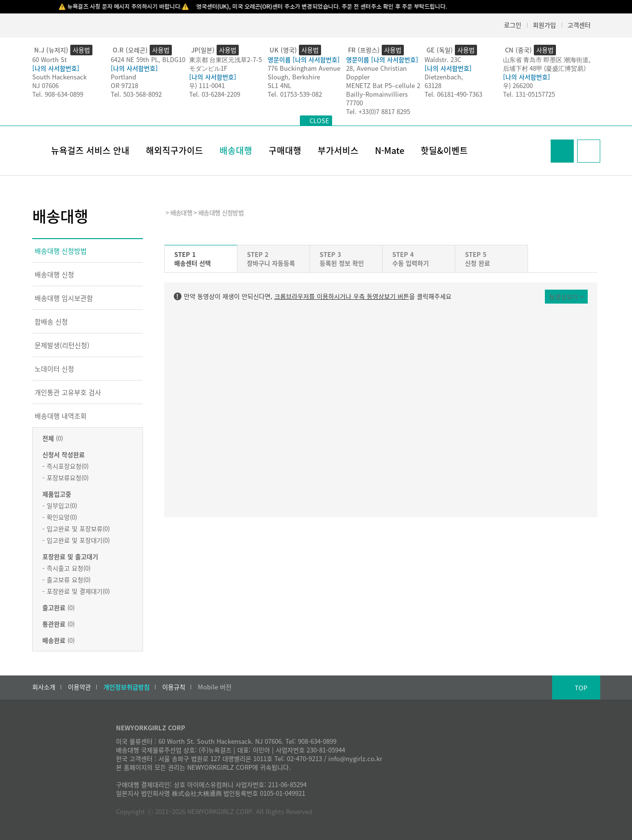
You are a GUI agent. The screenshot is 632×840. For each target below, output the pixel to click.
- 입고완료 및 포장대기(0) (76, 540)
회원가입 (544, 25)
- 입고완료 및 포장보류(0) (76, 528)
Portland (123, 77)
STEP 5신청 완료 (477, 259)
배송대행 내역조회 (61, 416)
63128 (433, 85)
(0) (53, 438)
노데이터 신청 (54, 369)
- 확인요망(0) (60, 517)
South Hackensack (59, 77)
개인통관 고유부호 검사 (68, 392)
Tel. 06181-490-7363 (453, 94)
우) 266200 (518, 85)
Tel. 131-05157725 (529, 94)
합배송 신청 (51, 321)
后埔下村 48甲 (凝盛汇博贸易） (546, 68)
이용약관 (79, 687)
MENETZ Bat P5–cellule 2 (383, 85)
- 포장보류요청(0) (65, 477)
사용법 (81, 50)
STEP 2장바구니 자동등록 (271, 259)
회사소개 (44, 687)
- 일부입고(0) (60, 505)
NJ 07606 (45, 85)
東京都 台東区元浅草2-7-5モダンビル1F (226, 64)
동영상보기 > (566, 297)
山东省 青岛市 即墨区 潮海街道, (547, 59)
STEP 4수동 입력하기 (411, 259)
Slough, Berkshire (294, 77)
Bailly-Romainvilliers (377, 94)
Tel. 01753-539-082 (295, 94)
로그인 (513, 25)
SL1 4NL (279, 85)
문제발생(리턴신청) (62, 345)
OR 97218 (124, 85)
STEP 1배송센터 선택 (193, 259)
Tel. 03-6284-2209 (215, 94)
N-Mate (390, 150)
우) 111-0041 (207, 85)
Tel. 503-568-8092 (136, 94)
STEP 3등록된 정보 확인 (342, 259)
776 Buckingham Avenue (304, 68)
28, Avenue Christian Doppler (376, 72)
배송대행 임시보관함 (64, 298)
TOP (581, 688)
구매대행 (285, 150)
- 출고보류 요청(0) (66, 579)
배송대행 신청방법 (61, 251)
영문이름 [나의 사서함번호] (304, 59)
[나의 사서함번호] (56, 68)
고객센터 (579, 25)
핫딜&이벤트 (444, 150)
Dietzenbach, (444, 77)
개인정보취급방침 (127, 687)
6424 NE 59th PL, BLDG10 (148, 59)
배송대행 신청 (54, 274)
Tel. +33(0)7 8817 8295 (378, 111)
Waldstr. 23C (443, 59)
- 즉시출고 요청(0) (66, 568)
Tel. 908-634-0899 (58, 94)
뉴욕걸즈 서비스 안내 (90, 150)
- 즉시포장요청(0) (65, 466)
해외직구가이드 (174, 150)
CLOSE (319, 121)
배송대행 (236, 150)
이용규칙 (174, 687)
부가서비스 (338, 150)
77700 (355, 103)
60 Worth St (50, 59)
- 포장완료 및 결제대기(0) (76, 591)
